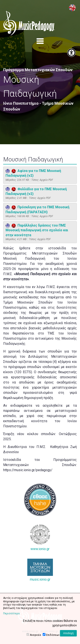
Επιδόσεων (53, 635)
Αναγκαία (35, 635)
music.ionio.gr (40, 570)
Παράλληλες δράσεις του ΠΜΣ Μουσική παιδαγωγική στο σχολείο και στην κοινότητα (37, 230)
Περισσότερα (11, 613)
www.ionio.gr (40, 537)
